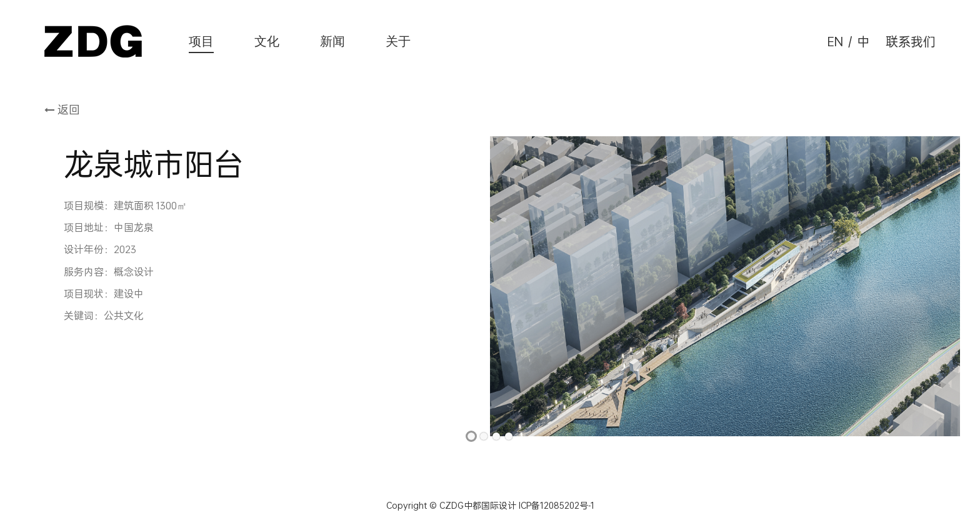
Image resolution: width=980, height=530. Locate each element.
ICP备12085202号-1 (555, 505)
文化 (267, 41)
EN (835, 41)
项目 (201, 41)
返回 (62, 109)
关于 (398, 41)
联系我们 (911, 41)
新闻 (332, 41)
